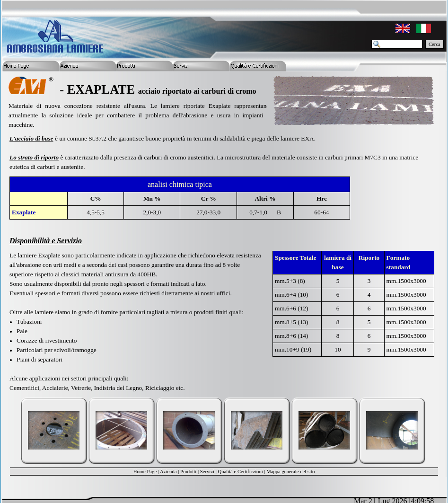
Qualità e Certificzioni (240, 472)
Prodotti (188, 472)
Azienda (168, 472)
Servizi (207, 472)
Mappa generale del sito (290, 472)
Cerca (435, 44)
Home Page (145, 472)
